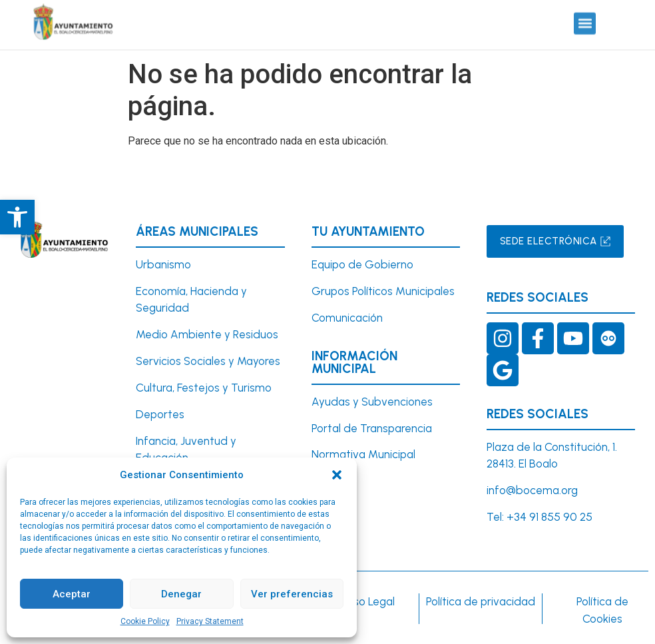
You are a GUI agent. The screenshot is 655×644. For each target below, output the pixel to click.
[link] (17, 217)
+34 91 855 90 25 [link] (549, 517)
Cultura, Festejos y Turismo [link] (204, 388)
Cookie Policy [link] (145, 621)
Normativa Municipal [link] (363, 454)
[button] (337, 475)
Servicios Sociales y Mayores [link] (208, 361)
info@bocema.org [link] (532, 490)
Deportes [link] (160, 414)
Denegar (181, 594)
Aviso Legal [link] (366, 601)
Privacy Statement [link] (210, 621)
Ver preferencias (292, 594)
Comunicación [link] (347, 318)
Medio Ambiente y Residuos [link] (207, 334)
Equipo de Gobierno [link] (362, 264)
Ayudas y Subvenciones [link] (372, 402)
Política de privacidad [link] (481, 601)
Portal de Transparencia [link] (372, 428)
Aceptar (72, 594)
